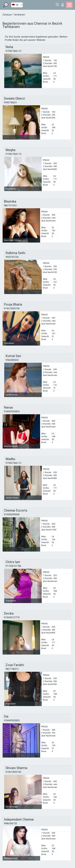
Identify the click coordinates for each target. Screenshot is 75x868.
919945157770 (12, 617)
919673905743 (12, 309)
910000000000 (12, 514)
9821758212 (12, 669)
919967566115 (13, 51)
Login (63, 5)
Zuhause (7, 15)
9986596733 (10, 823)
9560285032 (12, 360)
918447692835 (12, 411)
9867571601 (10, 206)
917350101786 (13, 566)
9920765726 (12, 257)
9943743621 (10, 103)
